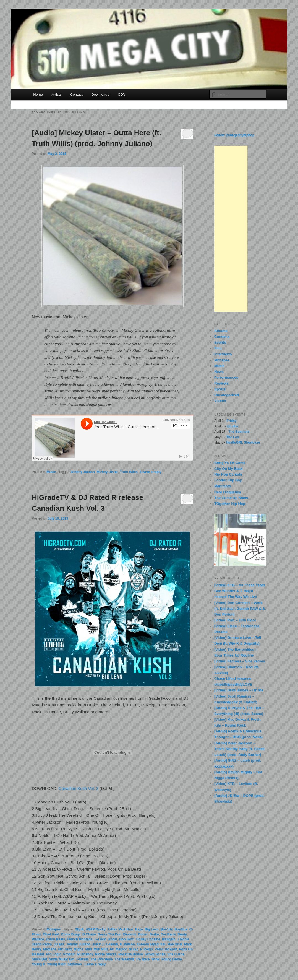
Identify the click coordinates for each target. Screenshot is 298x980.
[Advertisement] (231, 229)
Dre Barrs (168, 934)
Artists (56, 94)
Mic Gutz (65, 949)
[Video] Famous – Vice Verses (240, 661)
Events (220, 342)
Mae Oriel (175, 944)
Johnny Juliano (83, 472)
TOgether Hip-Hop (230, 504)
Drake (154, 934)
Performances (226, 378)
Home (38, 94)
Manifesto (223, 486)
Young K (38, 964)
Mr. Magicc (118, 949)
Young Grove (172, 959)
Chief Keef (51, 934)
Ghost (112, 939)
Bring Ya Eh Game (230, 463)
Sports (220, 389)
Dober (143, 934)
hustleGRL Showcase (243, 442)
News (219, 372)
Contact (76, 94)
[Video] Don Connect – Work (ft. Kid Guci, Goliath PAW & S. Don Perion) (240, 609)
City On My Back (228, 469)
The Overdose (102, 959)
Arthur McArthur (120, 929)
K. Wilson (127, 944)
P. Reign (146, 949)
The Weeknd (124, 959)
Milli (88, 949)
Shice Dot (39, 959)
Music (51, 472)
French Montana (80, 939)
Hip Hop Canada (228, 474)
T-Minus (83, 959)
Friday (232, 421)
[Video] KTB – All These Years (240, 585)
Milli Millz (101, 949)
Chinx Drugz (71, 934)
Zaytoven (74, 964)
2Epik (80, 929)
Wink (155, 959)
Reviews (221, 383)
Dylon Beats (55, 939)
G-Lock (100, 939)
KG (163, 944)
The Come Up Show (231, 498)
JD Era (59, 944)
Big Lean (152, 929)
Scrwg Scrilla (155, 954)
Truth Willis (129, 472)
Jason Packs (42, 944)
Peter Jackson (166, 949)
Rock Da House (130, 954)
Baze (139, 929)
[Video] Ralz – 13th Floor (235, 620)
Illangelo (169, 939)
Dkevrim (130, 934)
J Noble (183, 939)
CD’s (122, 94)
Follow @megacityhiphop (234, 135)
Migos (79, 949)
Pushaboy (85, 954)
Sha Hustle (176, 954)
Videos (220, 401)
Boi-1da (167, 929)
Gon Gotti (127, 939)
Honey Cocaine (148, 939)
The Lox (232, 437)
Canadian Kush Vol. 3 (79, 788)
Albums (221, 331)
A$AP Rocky (96, 929)
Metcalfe (50, 949)
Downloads (100, 94)
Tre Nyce (143, 959)
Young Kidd (56, 964)
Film (218, 348)
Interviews (223, 354)
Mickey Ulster (107, 472)
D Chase (89, 934)
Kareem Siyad (147, 944)
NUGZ (134, 949)
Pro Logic (53, 954)
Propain (69, 954)
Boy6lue (181, 929)
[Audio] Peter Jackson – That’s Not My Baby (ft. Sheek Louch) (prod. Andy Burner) (239, 749)
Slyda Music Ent (62, 959)
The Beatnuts (239, 432)
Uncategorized (227, 395)
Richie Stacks (106, 954)
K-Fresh (112, 944)
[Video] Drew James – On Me (239, 690)
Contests (222, 337)
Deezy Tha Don (109, 934)
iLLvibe (232, 426)
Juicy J (98, 944)
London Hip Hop (228, 480)
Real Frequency (228, 492)
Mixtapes (53, 929)
